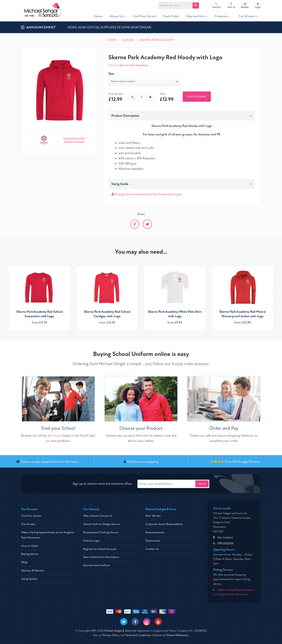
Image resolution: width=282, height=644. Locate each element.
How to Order (30, 546)
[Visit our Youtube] (158, 622)
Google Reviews (249, 462)
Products (222, 16)
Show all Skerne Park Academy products (74, 140)
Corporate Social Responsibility (164, 524)
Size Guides (28, 524)
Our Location (225, 537)
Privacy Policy (111, 635)
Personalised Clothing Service (101, 532)
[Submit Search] (196, 5)
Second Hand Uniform (96, 565)
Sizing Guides (29, 579)
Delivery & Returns (32, 571)
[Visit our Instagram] (147, 622)
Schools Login (92, 541)
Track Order (171, 16)
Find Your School (145, 16)
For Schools (248, 16)
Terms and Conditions (138, 635)
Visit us (231, 6)
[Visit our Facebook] (135, 622)
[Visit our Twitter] (124, 622)
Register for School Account (100, 549)
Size (111, 74)
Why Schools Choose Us (98, 516)
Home (98, 16)
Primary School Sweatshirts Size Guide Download (146, 194)
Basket (245, 6)
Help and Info (197, 16)
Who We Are (153, 516)
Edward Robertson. (178, 635)
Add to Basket (197, 96)
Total (162, 94)
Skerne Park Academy (134, 65)
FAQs (24, 562)
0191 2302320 (225, 543)
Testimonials (153, 541)
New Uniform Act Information (101, 557)
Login (258, 6)
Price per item (116, 94)
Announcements (155, 532)
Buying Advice (30, 554)
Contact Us (152, 549)
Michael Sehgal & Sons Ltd (120, 631)
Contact (216, 6)
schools (56, 436)
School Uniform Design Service (102, 524)
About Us (118, 16)
